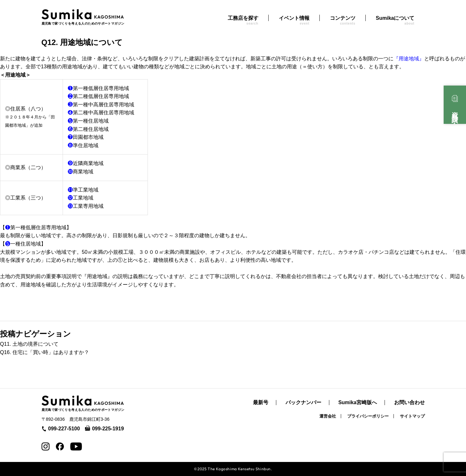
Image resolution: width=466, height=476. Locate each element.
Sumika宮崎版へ (358, 403)
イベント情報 (294, 20)
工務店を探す (243, 20)
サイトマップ (412, 416)
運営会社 (328, 416)
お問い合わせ (409, 403)
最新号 (261, 403)
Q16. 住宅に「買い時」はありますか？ (45, 352)
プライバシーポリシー (368, 416)
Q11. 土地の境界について (29, 344)
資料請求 (455, 110)
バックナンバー (303, 403)
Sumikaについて (395, 20)
